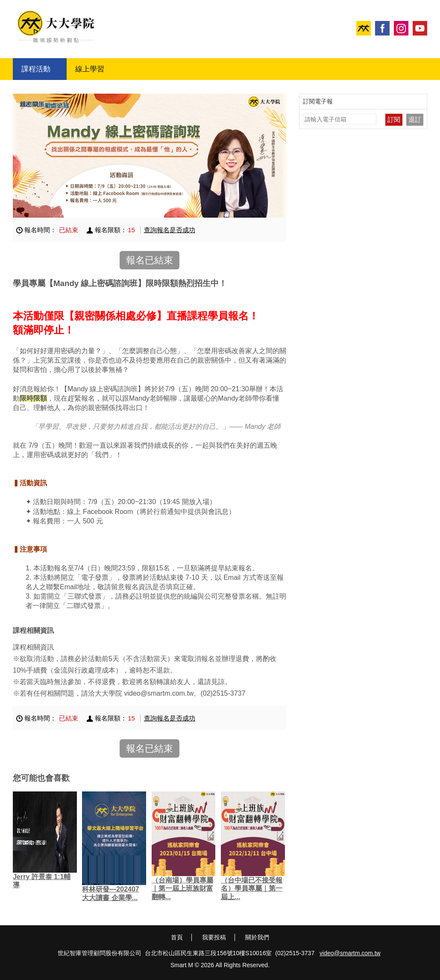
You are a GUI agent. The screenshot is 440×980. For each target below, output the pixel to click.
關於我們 (257, 937)
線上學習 (90, 69)
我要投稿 (214, 937)
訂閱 (394, 120)
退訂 (415, 120)
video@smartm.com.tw (350, 953)
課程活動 (36, 69)
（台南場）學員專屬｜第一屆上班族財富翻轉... (182, 888)
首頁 (177, 937)
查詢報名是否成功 (170, 230)
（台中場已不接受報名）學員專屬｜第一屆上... (252, 888)
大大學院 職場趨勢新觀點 (56, 27)
